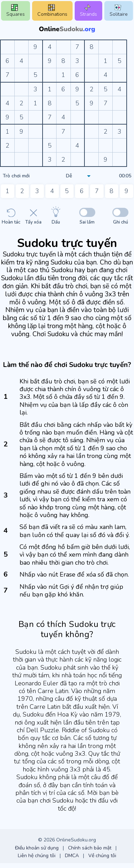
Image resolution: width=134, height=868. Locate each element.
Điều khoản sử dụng (37, 848)
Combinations (52, 11)
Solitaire (119, 11)
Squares (16, 11)
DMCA (72, 856)
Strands (88, 11)
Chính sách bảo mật (90, 848)
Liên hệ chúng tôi (37, 856)
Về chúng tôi (102, 856)
